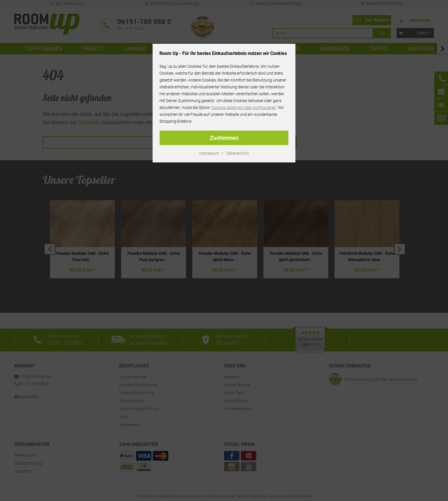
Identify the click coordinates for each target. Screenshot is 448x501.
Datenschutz (238, 153)
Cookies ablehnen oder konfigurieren (244, 108)
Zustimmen (224, 138)
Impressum (209, 153)
